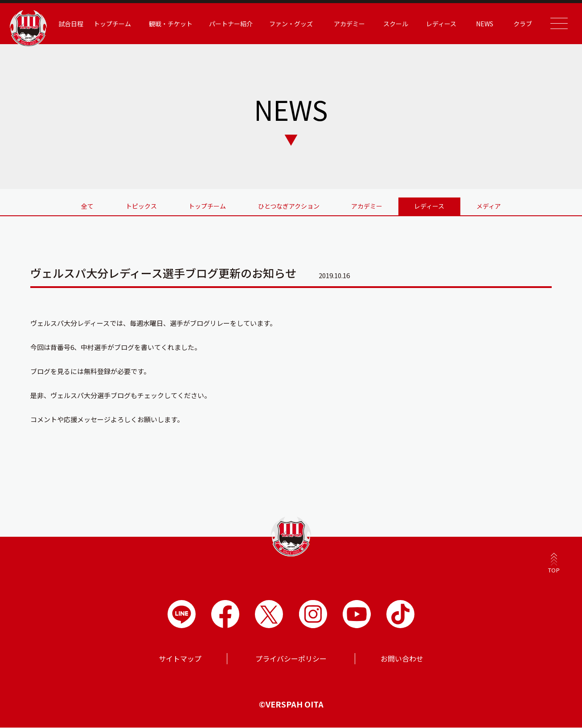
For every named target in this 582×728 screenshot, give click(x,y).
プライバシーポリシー (291, 659)
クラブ (519, 24)
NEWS (481, 24)
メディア (492, 206)
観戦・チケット (173, 24)
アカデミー (348, 24)
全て (84, 206)
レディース (439, 24)
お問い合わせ (402, 659)
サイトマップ (180, 659)
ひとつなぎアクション (289, 206)
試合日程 (75, 24)
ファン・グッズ (291, 24)
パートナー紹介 (232, 24)
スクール (394, 24)
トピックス (139, 206)
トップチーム (116, 24)
